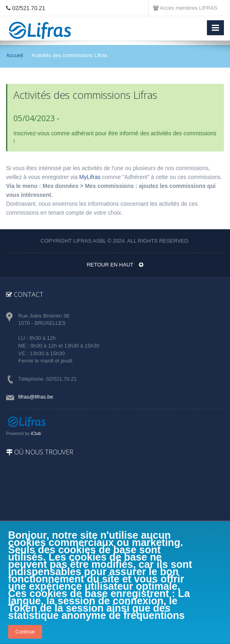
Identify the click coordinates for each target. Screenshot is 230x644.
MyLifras (90, 177)
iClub (36, 433)
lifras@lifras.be (36, 397)
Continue (25, 632)
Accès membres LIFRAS (185, 8)
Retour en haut (115, 265)
